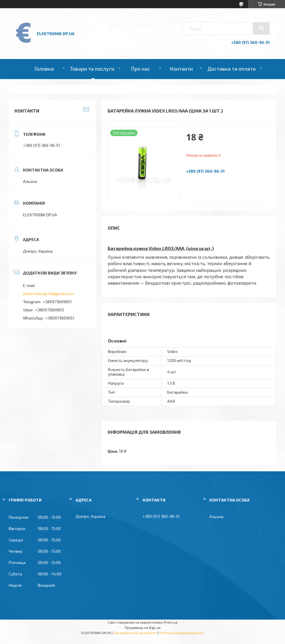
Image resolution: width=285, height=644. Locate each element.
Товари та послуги (92, 69)
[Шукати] (261, 28)
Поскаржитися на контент (135, 633)
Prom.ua (171, 622)
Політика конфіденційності (182, 633)
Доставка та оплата (231, 69)
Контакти (181, 69)
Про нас (140, 69)
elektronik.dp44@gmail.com (48, 294)
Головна (44, 69)
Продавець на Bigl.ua (143, 627)
